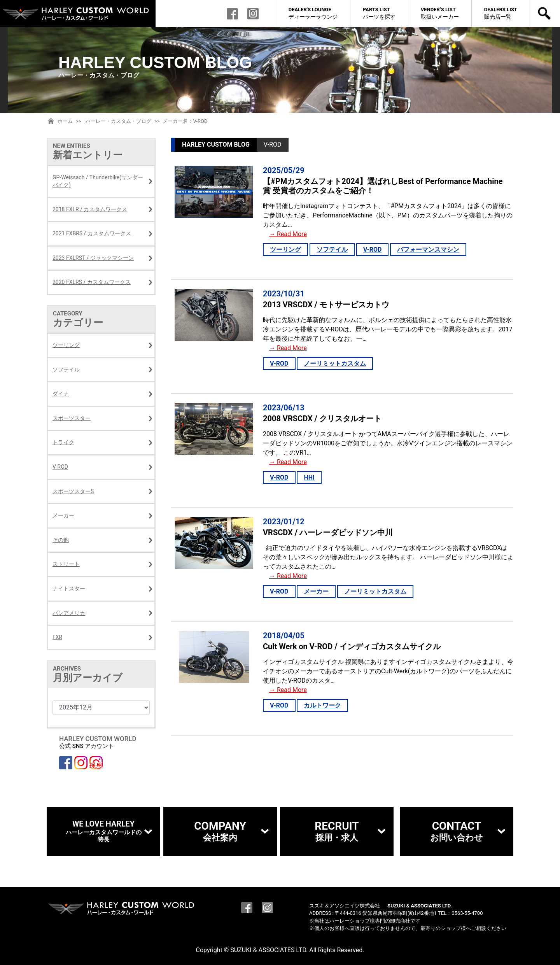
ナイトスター (69, 588)
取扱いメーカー (440, 13)
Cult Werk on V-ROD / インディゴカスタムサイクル (352, 646)
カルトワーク (322, 705)
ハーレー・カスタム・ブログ (118, 121)
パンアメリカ (69, 613)
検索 (545, 14)
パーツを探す (379, 13)
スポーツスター (72, 418)
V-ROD (373, 250)
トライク (63, 442)
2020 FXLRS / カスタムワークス (92, 282)
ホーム (65, 121)
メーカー (316, 591)
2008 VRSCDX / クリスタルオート (322, 419)
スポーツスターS (73, 491)
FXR (57, 637)
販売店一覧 (501, 13)
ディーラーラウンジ (313, 13)
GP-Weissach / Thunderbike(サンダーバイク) (98, 181)
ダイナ (61, 394)
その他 (61, 540)
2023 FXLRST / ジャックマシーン (93, 258)
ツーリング (285, 250)
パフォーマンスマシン (428, 250)
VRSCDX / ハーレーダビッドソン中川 (328, 532)
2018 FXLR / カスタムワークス (90, 209)
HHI (309, 477)
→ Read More (288, 234)
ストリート (66, 564)
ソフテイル (332, 250)
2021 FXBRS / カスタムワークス (92, 233)
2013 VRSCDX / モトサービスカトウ (326, 305)
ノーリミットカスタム (335, 363)
